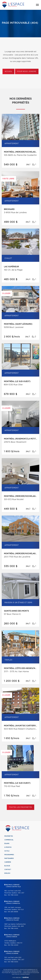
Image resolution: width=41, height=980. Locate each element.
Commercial (9, 840)
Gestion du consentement (21, 974)
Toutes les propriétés (20, 807)
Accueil (8, 72)
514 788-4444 (13, 895)
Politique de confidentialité (12, 973)
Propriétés (9, 836)
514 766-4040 (13, 945)
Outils (7, 851)
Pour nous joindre (27, 72)
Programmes (9, 855)
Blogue (7, 866)
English (7, 873)
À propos (8, 847)
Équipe (7, 844)
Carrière (8, 862)
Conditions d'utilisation (31, 973)
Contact (8, 869)
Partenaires (9, 858)
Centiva (25, 977)
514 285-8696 (13, 912)
